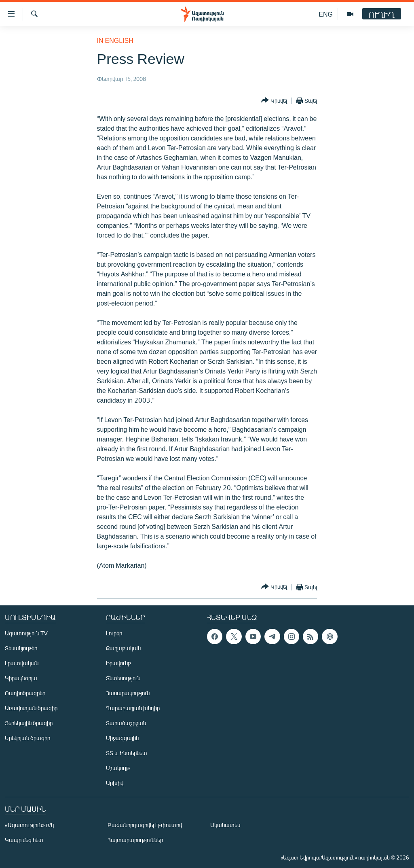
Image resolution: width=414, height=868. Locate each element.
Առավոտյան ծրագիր (31, 708)
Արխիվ (115, 783)
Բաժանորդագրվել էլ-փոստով (145, 825)
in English (115, 40)
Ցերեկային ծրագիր (29, 723)
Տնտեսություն (123, 678)
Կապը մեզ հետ (24, 840)
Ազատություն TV (26, 633)
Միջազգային (122, 738)
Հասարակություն (128, 693)
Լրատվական (22, 663)
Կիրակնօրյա (21, 678)
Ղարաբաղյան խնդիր (133, 708)
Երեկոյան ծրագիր (27, 738)
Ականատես (225, 825)
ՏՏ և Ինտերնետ (127, 753)
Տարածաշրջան (126, 723)
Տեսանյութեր (21, 648)
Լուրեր (114, 633)
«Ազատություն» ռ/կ (29, 825)
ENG (326, 14)
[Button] (274, 101)
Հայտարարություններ (135, 840)
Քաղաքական (123, 648)
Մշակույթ (118, 768)
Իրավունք (118, 663)
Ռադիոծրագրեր (25, 693)
